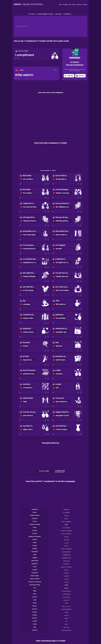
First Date (58, 14)
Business (79, 4)
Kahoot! (74, 4)
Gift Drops (85, 4)
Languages (65, 4)
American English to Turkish (45, 14)
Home (33, 14)
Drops (60, 4)
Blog (70, 4)
